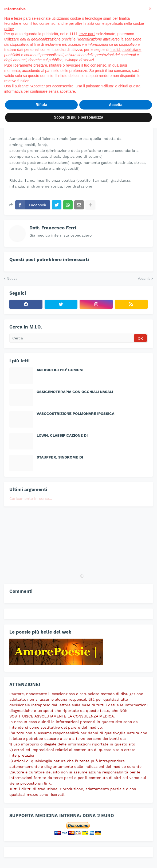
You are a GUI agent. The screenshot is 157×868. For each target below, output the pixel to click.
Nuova (12, 279)
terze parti (87, 34)
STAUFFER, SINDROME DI (60, 457)
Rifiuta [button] (41, 105)
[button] (150, 9)
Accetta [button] (116, 105)
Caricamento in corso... (31, 498)
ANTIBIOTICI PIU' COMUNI (60, 370)
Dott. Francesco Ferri (53, 228)
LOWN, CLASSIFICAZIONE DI (62, 435)
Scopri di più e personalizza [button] (78, 117)
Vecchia (144, 279)
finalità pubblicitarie (126, 50)
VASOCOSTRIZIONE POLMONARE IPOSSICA (75, 413)
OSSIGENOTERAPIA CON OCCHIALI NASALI (75, 392)
